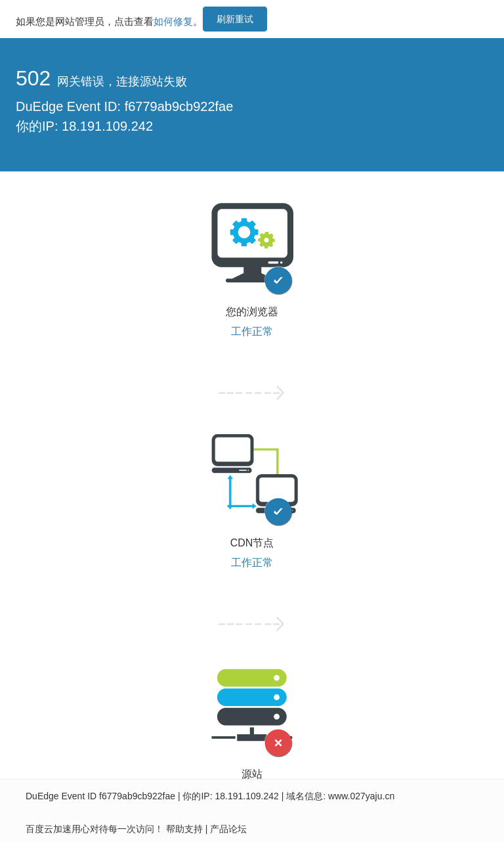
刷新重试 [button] (235, 19)
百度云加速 (49, 829)
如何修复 (173, 21)
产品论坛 (228, 829)
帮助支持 (184, 829)
